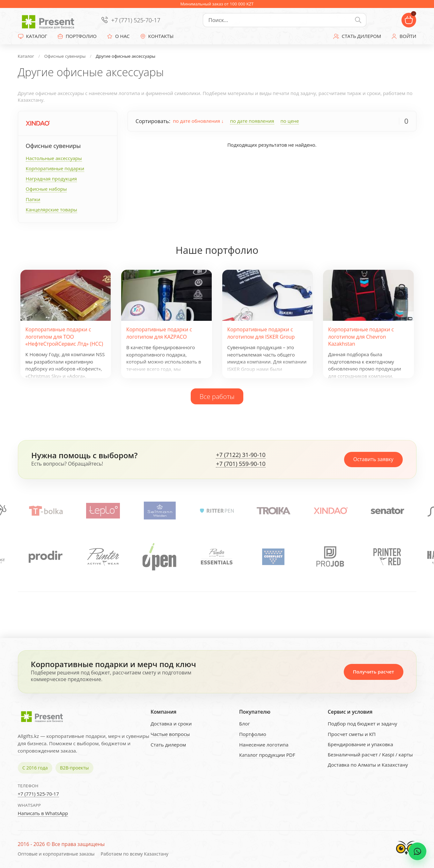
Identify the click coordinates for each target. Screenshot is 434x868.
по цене (290, 121)
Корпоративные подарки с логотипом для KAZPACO (159, 333)
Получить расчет (374, 672)
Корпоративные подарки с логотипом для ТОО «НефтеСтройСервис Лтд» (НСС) (64, 337)
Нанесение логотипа (264, 745)
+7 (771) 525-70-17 (136, 20)
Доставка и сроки (171, 724)
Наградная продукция (51, 179)
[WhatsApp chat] (417, 851)
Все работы (217, 396)
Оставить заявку (373, 459)
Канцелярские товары (51, 210)
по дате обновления (198, 121)
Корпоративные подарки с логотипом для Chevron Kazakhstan (361, 337)
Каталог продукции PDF (267, 755)
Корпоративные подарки (55, 168)
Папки (33, 199)
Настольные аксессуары (54, 158)
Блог (245, 724)
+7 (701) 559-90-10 (241, 464)
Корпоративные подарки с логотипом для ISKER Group (261, 333)
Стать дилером (168, 745)
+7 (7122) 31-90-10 (241, 455)
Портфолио (253, 734)
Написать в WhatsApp (43, 813)
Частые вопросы (170, 734)
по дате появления (252, 121)
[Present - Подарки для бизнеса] (50, 20)
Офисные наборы (46, 189)
